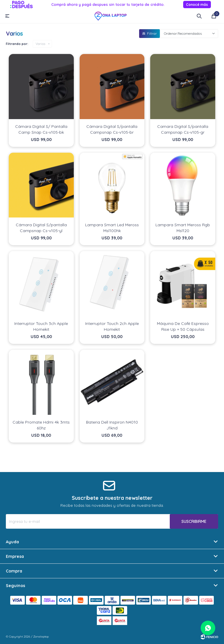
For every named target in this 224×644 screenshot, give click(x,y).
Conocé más (197, 5)
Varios (40, 44)
